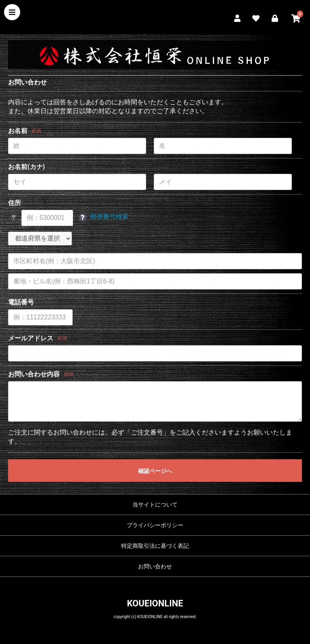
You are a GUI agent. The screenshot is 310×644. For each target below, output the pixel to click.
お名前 (18, 131)
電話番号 (21, 302)
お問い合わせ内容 (34, 374)
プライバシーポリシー (155, 525)
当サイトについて (155, 505)
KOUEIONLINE (155, 603)
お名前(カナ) (26, 167)
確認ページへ (155, 471)
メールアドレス (31, 338)
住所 (15, 203)
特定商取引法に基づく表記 (155, 546)
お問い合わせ (155, 566)
